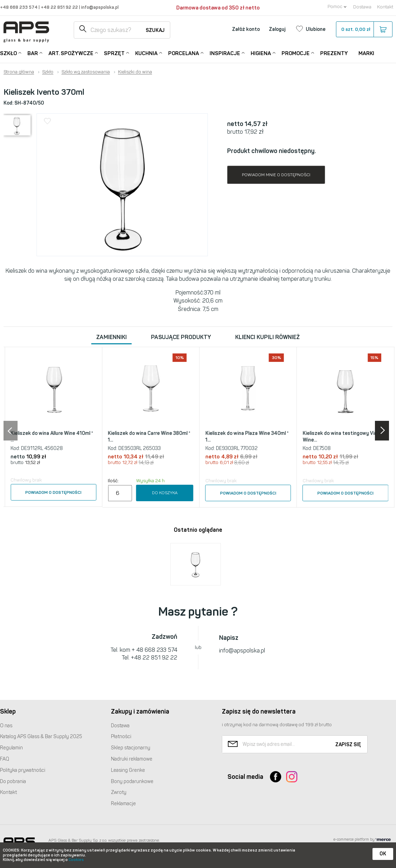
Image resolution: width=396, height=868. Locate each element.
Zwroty (119, 792)
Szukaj (155, 30)
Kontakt (385, 7)
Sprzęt (114, 53)
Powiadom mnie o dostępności (276, 175)
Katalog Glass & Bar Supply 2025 (41, 737)
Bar (33, 53)
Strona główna (19, 72)
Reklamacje (123, 804)
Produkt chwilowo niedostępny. (272, 151)
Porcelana (184, 53)
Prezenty (334, 53)
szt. (364, 29)
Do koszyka (165, 493)
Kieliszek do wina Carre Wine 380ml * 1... (149, 437)
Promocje (296, 53)
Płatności (121, 737)
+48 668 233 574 (19, 7)
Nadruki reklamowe (132, 759)
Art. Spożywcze (71, 53)
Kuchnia (146, 53)
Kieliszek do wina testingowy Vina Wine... (341, 437)
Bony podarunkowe (132, 781)
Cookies (76, 860)
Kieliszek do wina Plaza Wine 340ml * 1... (247, 437)
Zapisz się (348, 745)
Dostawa (362, 7)
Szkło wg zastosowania (86, 72)
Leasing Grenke (128, 770)
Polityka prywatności (23, 770)
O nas (6, 726)
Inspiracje (225, 53)
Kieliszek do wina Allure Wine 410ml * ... (52, 437)
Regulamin (11, 748)
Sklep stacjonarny (131, 748)
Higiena (261, 53)
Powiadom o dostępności (53, 492)
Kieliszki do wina (135, 72)
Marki (366, 53)
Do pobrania (13, 781)
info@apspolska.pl (99, 7)
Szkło (8, 53)
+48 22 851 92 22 (60, 7)
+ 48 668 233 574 (154, 650)
